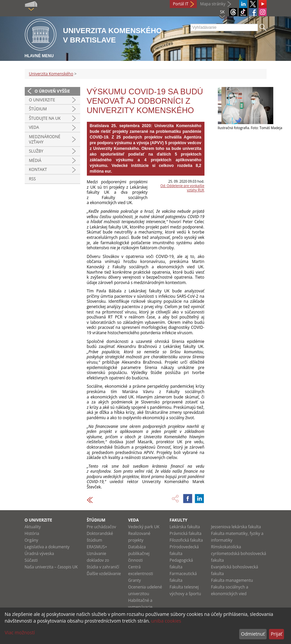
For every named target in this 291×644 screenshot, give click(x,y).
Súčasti (31, 560)
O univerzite (42, 100)
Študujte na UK (45, 118)
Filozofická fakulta (186, 540)
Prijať (276, 634)
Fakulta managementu (232, 580)
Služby (36, 151)
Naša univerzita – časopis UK (51, 567)
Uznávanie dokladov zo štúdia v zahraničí (103, 560)
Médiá (35, 160)
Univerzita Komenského (51, 74)
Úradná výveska (39, 554)
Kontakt (38, 169)
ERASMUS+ (97, 547)
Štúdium (38, 109)
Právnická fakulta (186, 533)
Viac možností (20, 632)
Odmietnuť (253, 634)
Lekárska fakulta (185, 527)
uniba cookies (166, 621)
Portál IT (181, 4)
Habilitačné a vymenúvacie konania (140, 607)
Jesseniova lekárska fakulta (236, 527)
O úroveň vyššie (52, 91)
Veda (34, 127)
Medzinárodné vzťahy (45, 139)
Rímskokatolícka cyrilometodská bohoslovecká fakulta (239, 554)
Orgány (32, 540)
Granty (135, 580)
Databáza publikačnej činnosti (139, 554)
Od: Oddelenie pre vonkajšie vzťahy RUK (182, 188)
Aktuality (33, 527)
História (32, 533)
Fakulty (179, 520)
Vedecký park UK (144, 527)
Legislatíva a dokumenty (47, 547)
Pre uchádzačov (102, 527)
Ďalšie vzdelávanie (104, 574)
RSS (33, 179)
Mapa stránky (213, 4)
